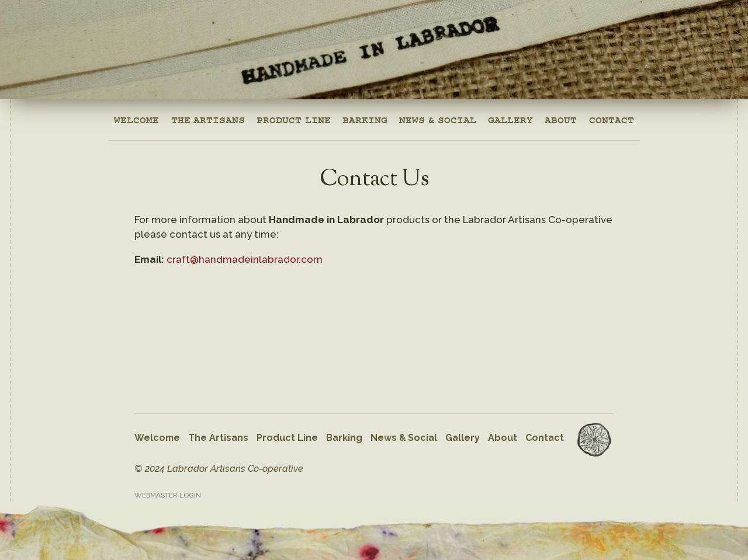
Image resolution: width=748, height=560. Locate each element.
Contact (612, 117)
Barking (365, 117)
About (561, 117)
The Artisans (208, 117)
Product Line (293, 117)
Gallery (510, 117)
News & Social (438, 117)
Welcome (136, 117)
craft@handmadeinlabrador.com (245, 259)
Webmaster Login (168, 495)
